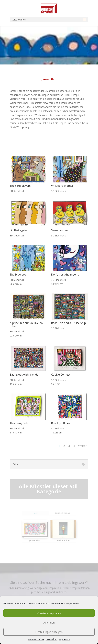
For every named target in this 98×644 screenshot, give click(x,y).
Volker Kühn (61, 538)
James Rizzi (37, 538)
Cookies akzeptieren (49, 613)
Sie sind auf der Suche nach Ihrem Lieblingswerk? (49, 584)
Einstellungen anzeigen (49, 632)
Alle (38, 516)
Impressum (64, 639)
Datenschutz (51, 639)
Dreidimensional (60, 516)
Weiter (82, 446)
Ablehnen (49, 623)
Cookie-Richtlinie (36, 639)
